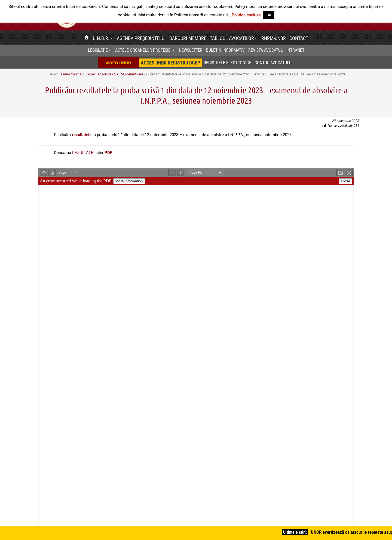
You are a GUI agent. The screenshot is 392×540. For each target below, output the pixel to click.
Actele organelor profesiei (143, 50)
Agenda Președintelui (141, 38)
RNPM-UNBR (274, 38)
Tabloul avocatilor (232, 38)
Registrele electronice (227, 63)
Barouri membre (188, 38)
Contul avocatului (274, 63)
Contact (299, 38)
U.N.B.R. (101, 38)
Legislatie (98, 50)
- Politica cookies (245, 15)
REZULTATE (83, 153)
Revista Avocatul (266, 50)
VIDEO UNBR (118, 63)
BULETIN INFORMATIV (225, 50)
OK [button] (269, 15)
